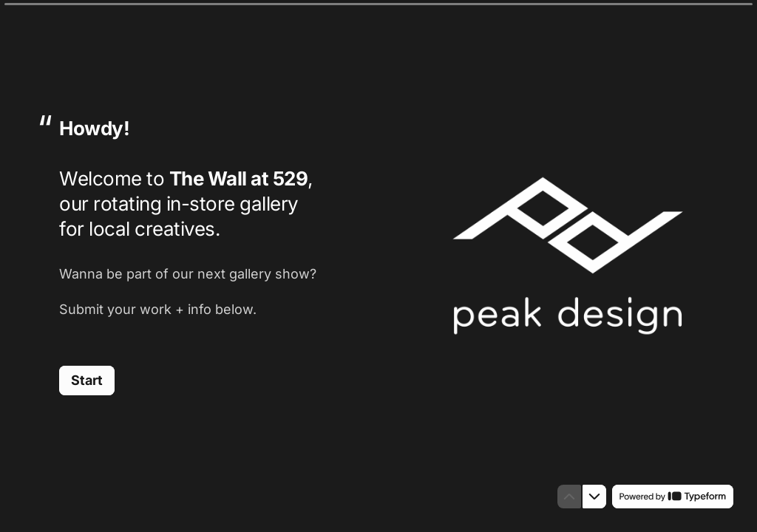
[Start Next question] (87, 380)
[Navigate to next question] (594, 497)
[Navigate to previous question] (569, 497)
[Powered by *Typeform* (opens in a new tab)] (673, 497)
